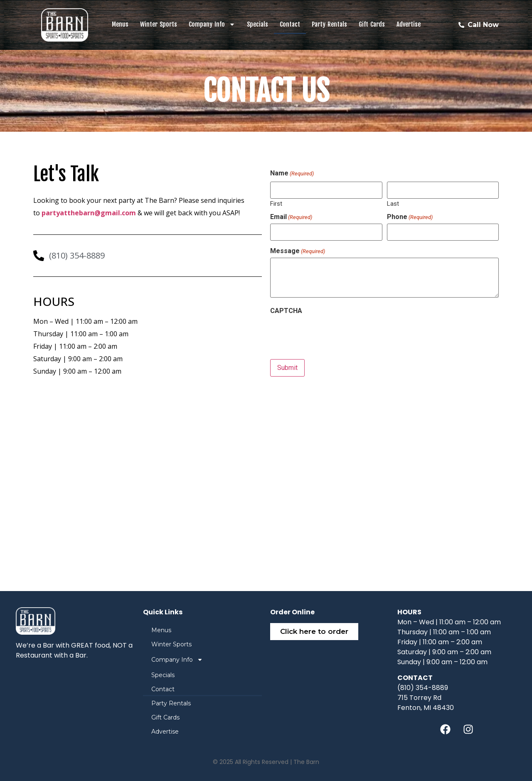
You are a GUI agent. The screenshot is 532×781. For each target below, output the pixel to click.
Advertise (409, 24)
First (276, 203)
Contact (290, 24)
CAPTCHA (286, 310)
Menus (120, 24)
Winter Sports (159, 24)
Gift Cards (372, 24)
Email (291, 217)
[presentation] (333, 333)
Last (393, 203)
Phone (410, 217)
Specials (257, 24)
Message (298, 251)
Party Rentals (329, 24)
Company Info (212, 24)
